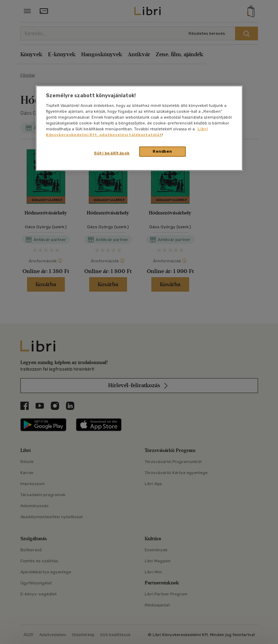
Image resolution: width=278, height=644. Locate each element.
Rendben (162, 151)
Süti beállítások (112, 153)
